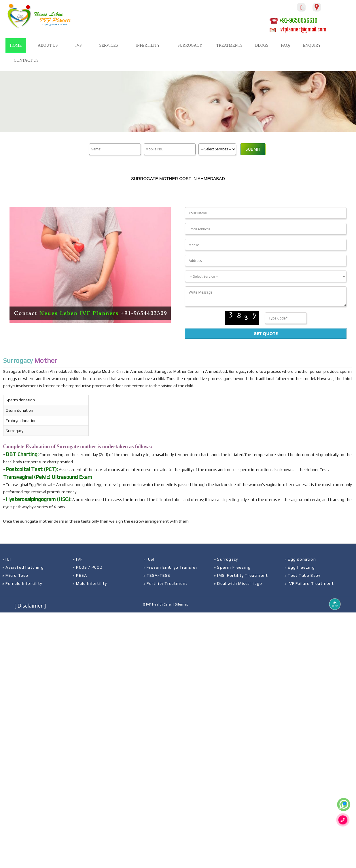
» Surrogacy (226, 559)
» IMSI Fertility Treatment (241, 575)
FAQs (286, 45)
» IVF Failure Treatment (309, 583)
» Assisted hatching (23, 567)
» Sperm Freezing (232, 567)
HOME (16, 45)
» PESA (80, 575)
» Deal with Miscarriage (238, 583)
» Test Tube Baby (302, 575)
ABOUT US (48, 45)
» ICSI (149, 559)
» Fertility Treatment (165, 583)
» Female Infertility (22, 583)
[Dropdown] (266, 276)
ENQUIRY (312, 45)
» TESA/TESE (157, 575)
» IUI (7, 559)
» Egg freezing (300, 567)
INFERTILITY (148, 45)
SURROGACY (190, 45)
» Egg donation (300, 559)
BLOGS (262, 45)
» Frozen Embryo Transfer (171, 567)
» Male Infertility (90, 583)
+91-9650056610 (293, 21)
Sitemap (182, 604)
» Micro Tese (15, 575)
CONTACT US (26, 60)
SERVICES (109, 45)
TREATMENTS (229, 45)
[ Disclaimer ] (30, 606)
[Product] (217, 149)
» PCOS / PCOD (88, 567)
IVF (78, 45)
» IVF (78, 559)
